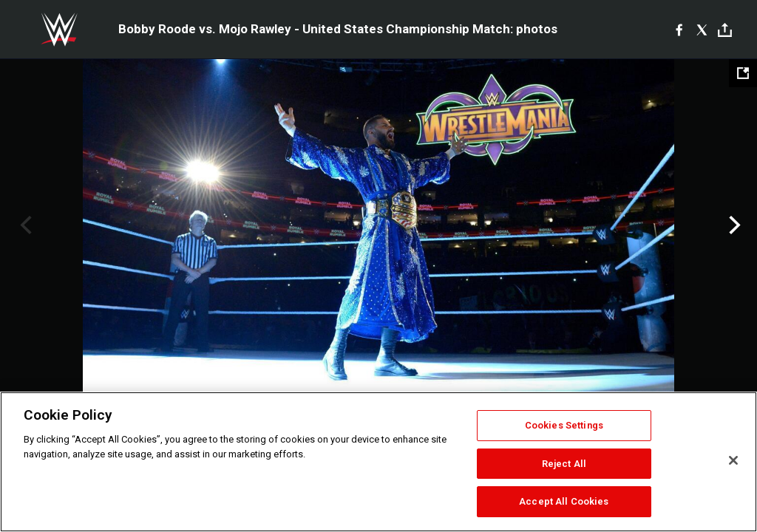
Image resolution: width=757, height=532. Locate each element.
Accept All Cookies (564, 501)
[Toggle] (725, 30)
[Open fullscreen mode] (743, 73)
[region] (378, 462)
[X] (702, 30)
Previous (24, 225)
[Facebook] (679, 30)
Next (733, 225)
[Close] (733, 460)
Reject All (564, 464)
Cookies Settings (564, 425)
